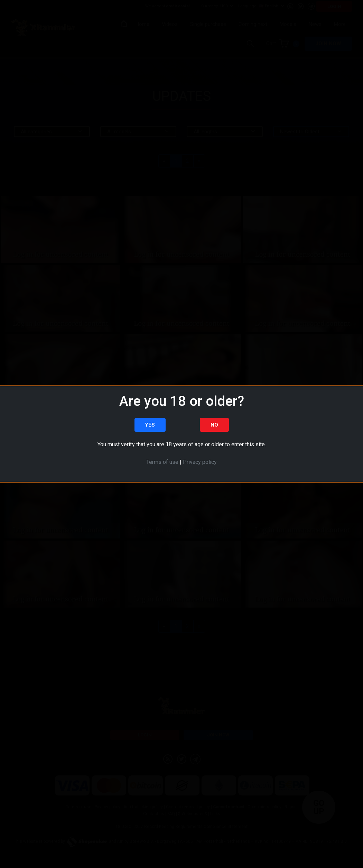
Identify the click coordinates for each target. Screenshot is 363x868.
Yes (150, 425)
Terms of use (162, 462)
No (214, 425)
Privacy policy (200, 462)
